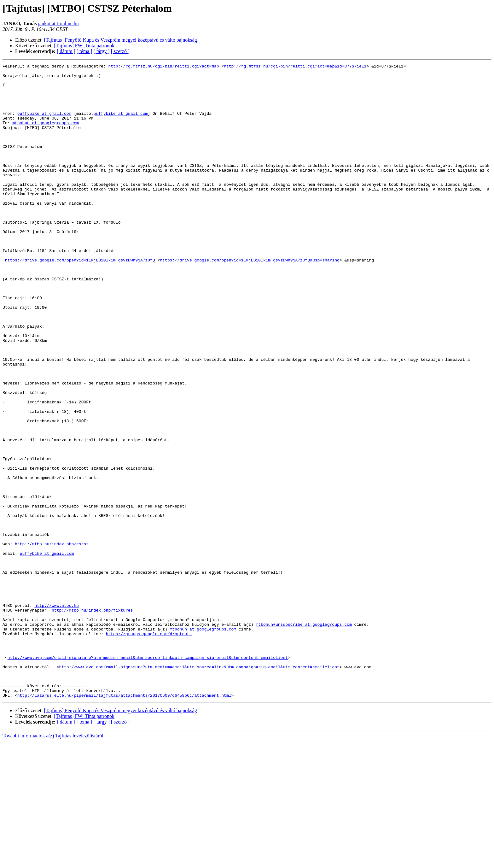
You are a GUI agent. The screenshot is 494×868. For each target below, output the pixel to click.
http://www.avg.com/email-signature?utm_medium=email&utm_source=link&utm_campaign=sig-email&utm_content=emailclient (148, 777)
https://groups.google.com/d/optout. (149, 748)
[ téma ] (84, 51)
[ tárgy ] (102, 51)
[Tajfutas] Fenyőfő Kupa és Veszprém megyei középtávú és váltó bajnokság (121, 40)
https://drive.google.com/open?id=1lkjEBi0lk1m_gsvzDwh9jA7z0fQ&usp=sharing (250, 300)
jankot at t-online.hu (58, 23)
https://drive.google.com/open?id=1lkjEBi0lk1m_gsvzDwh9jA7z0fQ (80, 300)
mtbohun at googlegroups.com (46, 135)
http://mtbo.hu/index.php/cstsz (52, 640)
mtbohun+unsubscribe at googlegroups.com (304, 737)
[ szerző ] (120, 51)
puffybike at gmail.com (44, 124)
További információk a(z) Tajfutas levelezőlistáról (53, 862)
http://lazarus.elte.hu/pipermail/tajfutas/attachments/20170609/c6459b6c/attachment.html (124, 822)
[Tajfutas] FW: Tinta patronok (84, 46)
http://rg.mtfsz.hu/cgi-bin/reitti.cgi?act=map (163, 67)
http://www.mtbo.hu (56, 714)
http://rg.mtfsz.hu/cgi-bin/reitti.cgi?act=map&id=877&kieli (295, 67)
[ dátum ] (66, 51)
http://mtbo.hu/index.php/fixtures (92, 720)
